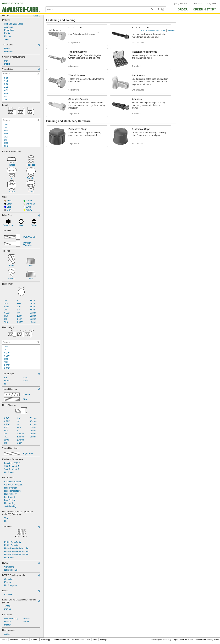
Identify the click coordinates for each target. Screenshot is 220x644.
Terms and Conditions (194, 640)
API (88, 640)
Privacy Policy (213, 640)
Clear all (37, 16)
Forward (171, 30)
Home (5, 640)
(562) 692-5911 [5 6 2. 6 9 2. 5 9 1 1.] (181, 4)
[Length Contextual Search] (21, 120)
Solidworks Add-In (61, 640)
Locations (14, 640)
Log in (212, 4)
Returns (25, 640)
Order (183, 10)
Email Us (198, 4)
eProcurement (78, 640)
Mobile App (46, 640)
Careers (34, 640)
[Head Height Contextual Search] (21, 342)
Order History (204, 10)
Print (163, 30)
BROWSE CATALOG (14, 3)
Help (95, 640)
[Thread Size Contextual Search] (21, 74)
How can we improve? (150, 30)
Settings (103, 640)
